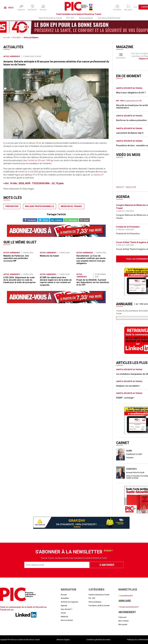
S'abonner (122, 617)
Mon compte (123, 621)
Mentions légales (63, 640)
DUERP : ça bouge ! (125, 398)
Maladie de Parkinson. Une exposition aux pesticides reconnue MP (16, 258)
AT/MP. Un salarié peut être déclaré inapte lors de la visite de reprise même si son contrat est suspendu (56, 281)
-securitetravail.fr (126, 596)
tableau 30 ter (35, 143)
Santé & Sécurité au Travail (50, 18)
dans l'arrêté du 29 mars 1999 (37, 160)
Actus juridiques (86, 18)
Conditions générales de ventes (98, 640)
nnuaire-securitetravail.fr (128, 607)
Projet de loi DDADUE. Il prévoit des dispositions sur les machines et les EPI (93, 282)
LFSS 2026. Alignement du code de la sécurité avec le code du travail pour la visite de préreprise (19, 280)
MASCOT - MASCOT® (126, 187)
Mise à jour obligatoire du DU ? (131, 93)
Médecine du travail (49, 256)
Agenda (64, 606)
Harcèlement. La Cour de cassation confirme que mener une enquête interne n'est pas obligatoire (91, 260)
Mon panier (123, 624)
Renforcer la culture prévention (131, 120)
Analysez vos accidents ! (128, 386)
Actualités (17, 37)
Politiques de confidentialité (138, 640)
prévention (12, 206)
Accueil (7, 37)
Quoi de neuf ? (66, 609)
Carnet (63, 613)
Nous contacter (67, 620)
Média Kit (64, 617)
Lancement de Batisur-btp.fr (130, 133)
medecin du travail (71, 206)
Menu (9, 8)
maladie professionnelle (40, 206)
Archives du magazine (69, 602)
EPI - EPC (70, 18)
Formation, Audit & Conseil (109, 18)
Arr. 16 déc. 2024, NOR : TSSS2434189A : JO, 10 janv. (35, 183)
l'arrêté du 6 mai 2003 (28, 172)
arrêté (9, 151)
